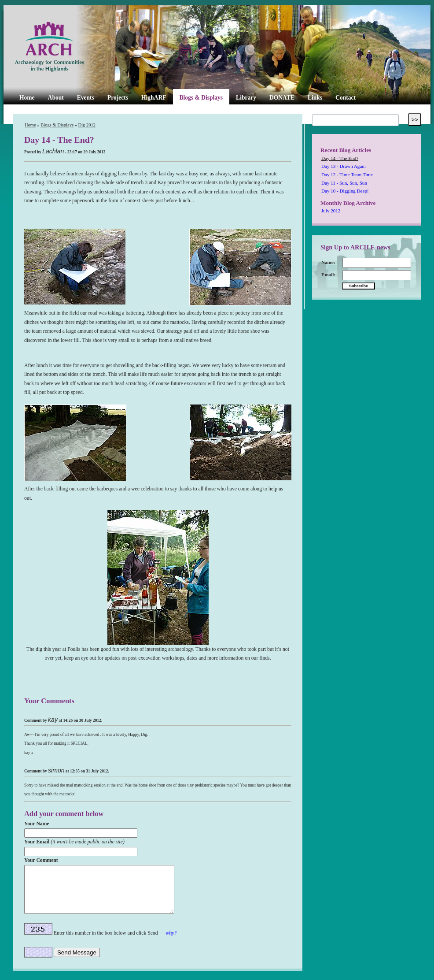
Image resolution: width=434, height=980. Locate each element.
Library (246, 98)
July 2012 (331, 211)
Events (86, 98)
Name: (328, 262)
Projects (118, 98)
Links (315, 98)
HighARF (154, 98)
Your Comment (41, 860)
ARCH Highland (64, 47)
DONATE (282, 98)
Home (27, 98)
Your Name (37, 824)
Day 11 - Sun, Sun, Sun (344, 183)
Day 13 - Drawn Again (344, 166)
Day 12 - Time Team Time (347, 174)
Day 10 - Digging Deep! (345, 191)
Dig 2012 (87, 125)
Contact (346, 98)
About (56, 98)
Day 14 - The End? (340, 158)
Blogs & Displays (201, 98)
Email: (328, 275)
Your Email (74, 842)
